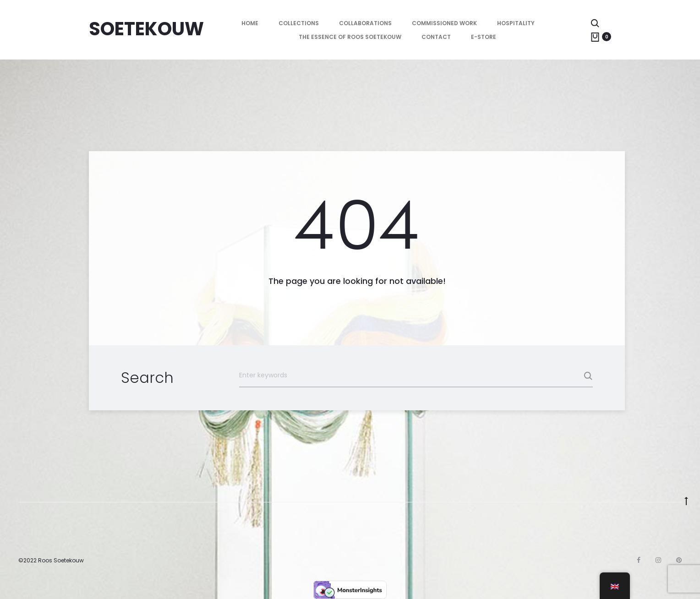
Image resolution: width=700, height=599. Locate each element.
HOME (250, 23)
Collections (299, 23)
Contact (436, 37)
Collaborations (365, 23)
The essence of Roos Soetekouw (350, 37)
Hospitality (516, 23)
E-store (484, 37)
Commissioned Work (444, 23)
